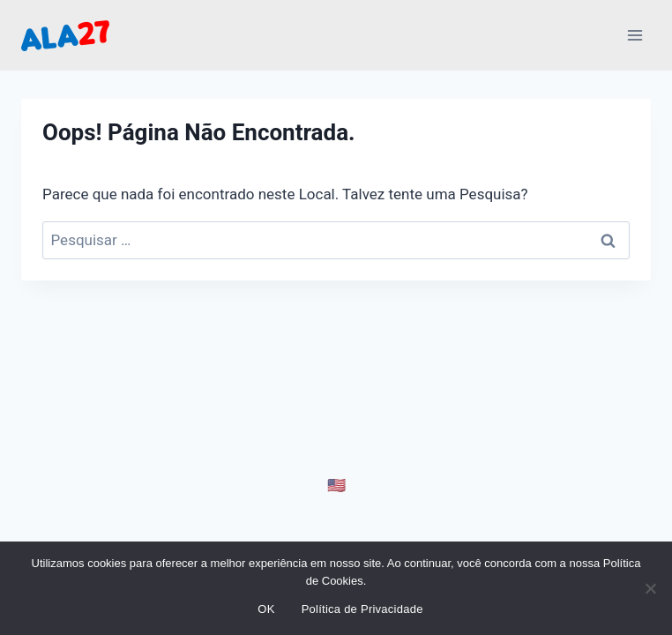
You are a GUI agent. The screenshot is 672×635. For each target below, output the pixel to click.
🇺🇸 (336, 485)
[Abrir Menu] (635, 35)
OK (266, 609)
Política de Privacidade (362, 609)
